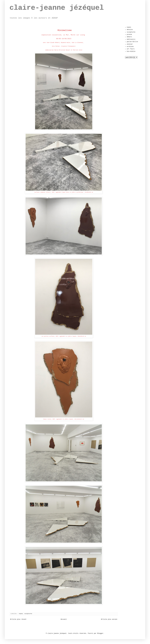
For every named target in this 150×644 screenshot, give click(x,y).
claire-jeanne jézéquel (57, 8)
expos (21, 614)
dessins (130, 30)
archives (130, 47)
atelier (130, 44)
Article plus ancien (109, 619)
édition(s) (131, 39)
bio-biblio (131, 51)
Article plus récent (18, 619)
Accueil (64, 619)
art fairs (131, 49)
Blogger (100, 633)
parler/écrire (132, 42)
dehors (129, 37)
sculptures (28, 614)
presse (129, 34)
